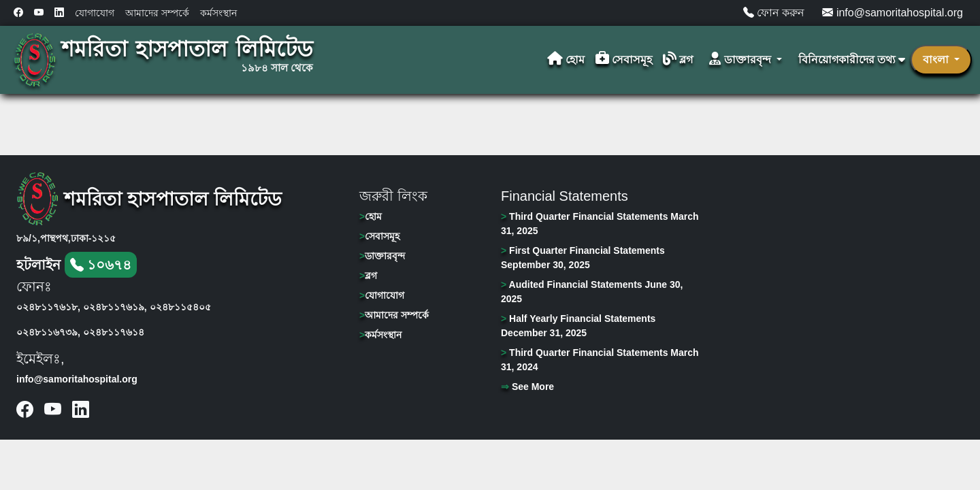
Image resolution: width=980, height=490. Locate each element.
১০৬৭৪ (101, 265)
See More (527, 387)
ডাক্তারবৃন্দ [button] (741, 60)
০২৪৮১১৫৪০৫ (180, 307)
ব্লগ (678, 60)
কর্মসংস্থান (218, 13)
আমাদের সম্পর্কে (157, 13)
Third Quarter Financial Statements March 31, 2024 (600, 360)
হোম (566, 60)
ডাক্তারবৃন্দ (382, 256)
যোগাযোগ (95, 13)
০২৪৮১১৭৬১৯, (115, 307)
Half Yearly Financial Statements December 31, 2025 (578, 326)
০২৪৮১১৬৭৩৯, (48, 332)
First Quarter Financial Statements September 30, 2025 (583, 258)
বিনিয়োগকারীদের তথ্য (852, 60)
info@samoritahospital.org (893, 13)
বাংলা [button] (937, 60)
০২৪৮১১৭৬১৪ (114, 332)
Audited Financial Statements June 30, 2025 (592, 292)
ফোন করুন (774, 13)
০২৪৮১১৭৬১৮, (48, 307)
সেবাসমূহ (624, 60)
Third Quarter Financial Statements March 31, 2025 (600, 224)
